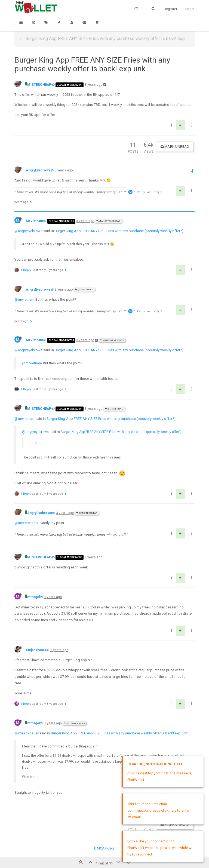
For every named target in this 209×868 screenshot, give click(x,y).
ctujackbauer (36, 650)
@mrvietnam (24, 299)
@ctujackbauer (75, 723)
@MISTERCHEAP (87, 513)
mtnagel (33, 597)
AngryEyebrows (38, 170)
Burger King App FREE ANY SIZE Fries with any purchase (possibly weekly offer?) (119, 231)
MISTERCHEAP (39, 85)
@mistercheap (26, 523)
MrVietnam (34, 221)
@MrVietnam (84, 290)
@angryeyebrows (28, 231)
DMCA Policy (104, 848)
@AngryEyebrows (108, 221)
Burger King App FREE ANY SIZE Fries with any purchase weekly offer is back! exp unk (119, 733)
